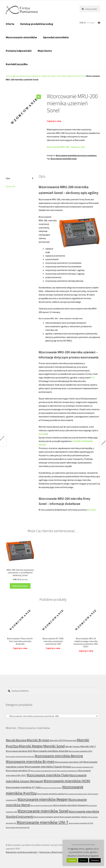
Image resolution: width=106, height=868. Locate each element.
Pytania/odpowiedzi (19, 51)
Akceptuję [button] (72, 860)
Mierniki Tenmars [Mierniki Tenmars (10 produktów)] (73, 747)
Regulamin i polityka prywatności (22, 852)
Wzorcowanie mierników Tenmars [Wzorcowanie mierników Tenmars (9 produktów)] (74, 817)
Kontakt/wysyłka (17, 64)
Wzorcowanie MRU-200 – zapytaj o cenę (66, 147)
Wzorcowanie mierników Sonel (64, 159)
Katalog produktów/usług (37, 24)
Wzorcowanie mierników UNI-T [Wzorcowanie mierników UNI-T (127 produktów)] (43, 822)
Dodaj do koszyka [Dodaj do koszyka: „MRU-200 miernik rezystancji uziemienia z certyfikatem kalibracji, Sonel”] (20, 586)
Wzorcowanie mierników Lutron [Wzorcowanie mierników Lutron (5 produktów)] (76, 794)
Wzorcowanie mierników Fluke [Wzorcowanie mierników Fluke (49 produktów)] (48, 775)
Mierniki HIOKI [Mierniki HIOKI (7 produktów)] (71, 741)
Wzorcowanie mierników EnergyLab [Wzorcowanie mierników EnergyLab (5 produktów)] (44, 771)
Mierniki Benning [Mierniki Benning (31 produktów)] (16, 740)
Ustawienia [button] (95, 860)
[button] (39, 97)
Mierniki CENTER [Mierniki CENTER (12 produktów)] (58, 740)
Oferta (10, 24)
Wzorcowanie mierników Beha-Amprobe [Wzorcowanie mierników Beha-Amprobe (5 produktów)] (20, 756)
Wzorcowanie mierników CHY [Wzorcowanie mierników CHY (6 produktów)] (82, 767)
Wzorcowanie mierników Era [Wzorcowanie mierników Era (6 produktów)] (67, 771)
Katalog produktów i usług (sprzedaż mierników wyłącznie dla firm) (53, 76)
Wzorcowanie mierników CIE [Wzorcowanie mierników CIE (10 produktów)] (18, 771)
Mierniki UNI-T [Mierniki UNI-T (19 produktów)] (88, 746)
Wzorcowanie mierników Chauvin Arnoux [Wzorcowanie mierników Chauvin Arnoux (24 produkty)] (48, 767)
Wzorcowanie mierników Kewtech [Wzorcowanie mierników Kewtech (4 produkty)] (51, 788)
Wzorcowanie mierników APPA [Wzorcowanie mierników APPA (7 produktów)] (81, 751)
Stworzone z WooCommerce (53, 852)
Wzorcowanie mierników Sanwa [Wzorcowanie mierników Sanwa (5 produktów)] (42, 805)
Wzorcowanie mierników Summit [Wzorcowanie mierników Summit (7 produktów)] (47, 817)
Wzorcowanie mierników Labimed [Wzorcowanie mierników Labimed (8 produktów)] (51, 794)
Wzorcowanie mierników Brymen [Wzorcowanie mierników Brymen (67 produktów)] (30, 762)
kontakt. (92, 510)
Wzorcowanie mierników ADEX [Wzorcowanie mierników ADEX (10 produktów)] (19, 751)
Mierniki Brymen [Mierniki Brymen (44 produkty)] (38, 740)
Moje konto (45, 51)
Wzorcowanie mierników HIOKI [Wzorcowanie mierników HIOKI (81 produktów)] (67, 781)
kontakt (43, 434)
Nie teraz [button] (83, 860)
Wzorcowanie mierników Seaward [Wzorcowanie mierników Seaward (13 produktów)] (70, 805)
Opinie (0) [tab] (10, 186)
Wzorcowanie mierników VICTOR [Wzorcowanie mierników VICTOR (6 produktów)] (81, 823)
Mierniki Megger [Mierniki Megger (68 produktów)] (31, 746)
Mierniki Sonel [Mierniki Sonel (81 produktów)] (54, 746)
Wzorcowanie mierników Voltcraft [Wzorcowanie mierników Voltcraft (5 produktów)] (18, 827)
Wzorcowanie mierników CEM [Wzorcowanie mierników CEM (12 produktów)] (69, 762)
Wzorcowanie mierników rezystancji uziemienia (76, 155)
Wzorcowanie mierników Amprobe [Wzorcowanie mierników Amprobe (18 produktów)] (51, 751)
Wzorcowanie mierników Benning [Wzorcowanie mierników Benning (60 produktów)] (59, 756)
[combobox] (53, 716)
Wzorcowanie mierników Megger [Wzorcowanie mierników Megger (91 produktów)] (43, 799)
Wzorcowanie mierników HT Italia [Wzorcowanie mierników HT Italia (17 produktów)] (23, 787)
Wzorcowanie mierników (21, 37)
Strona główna (13, 76)
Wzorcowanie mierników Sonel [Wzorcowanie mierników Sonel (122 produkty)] (43, 811)
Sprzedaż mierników (56, 37)
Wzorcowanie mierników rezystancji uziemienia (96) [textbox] (52, 716)
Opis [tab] (8, 178)
